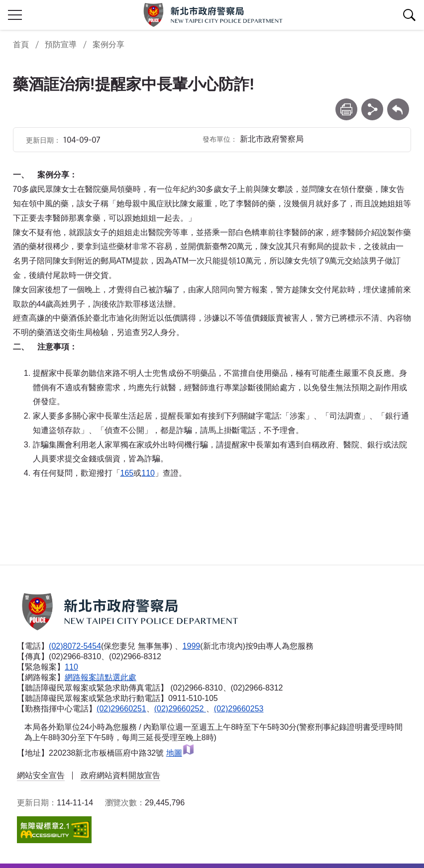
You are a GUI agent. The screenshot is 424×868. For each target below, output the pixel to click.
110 (148, 473)
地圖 (180, 753)
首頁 (21, 44)
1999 (192, 646)
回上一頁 (398, 103)
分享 (372, 103)
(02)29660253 (239, 709)
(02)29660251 (121, 709)
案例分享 (108, 44)
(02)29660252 (180, 709)
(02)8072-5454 (75, 646)
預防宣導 (61, 44)
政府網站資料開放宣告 (120, 775)
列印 (346, 103)
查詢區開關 (409, 15)
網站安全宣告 (41, 775)
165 (127, 473)
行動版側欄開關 (15, 15)
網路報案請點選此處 (101, 677)
